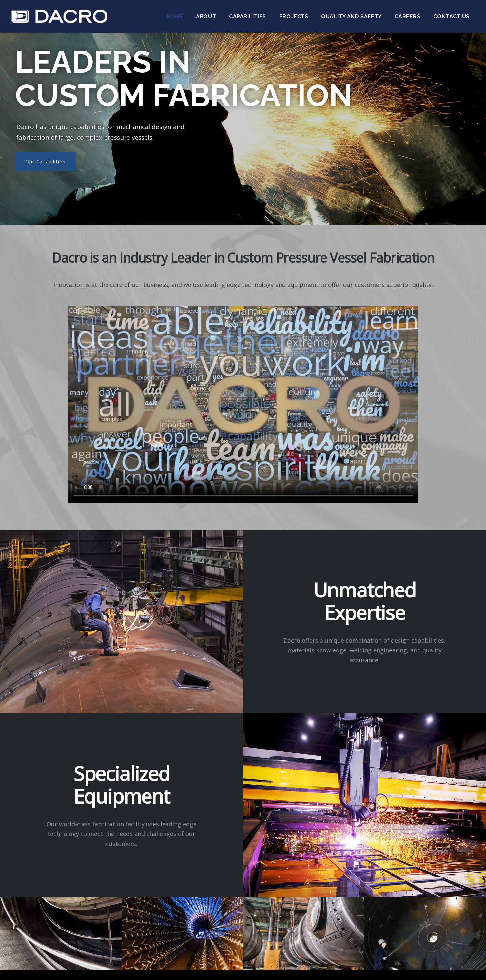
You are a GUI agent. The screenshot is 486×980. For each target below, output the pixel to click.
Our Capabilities (45, 161)
